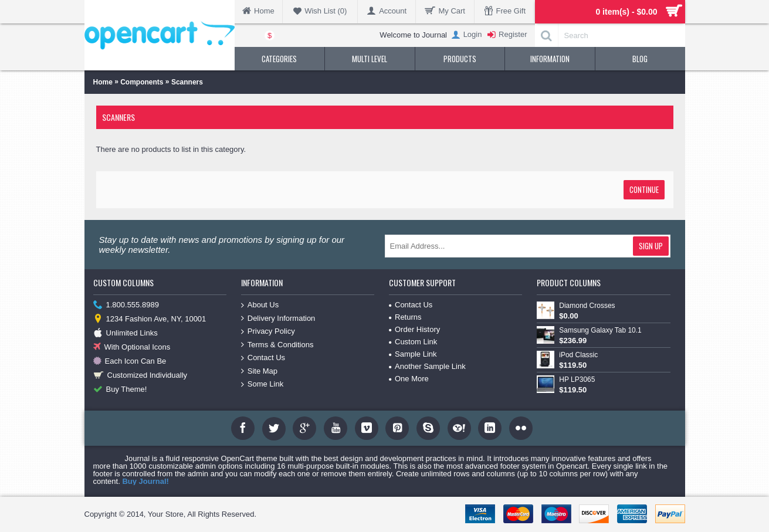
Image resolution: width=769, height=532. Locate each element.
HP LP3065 (577, 379)
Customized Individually (140, 376)
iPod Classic (578, 355)
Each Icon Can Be (130, 362)
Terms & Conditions (277, 345)
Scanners (187, 82)
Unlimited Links (126, 333)
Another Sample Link (427, 366)
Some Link (262, 384)
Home (103, 82)
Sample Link (413, 354)
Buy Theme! (120, 390)
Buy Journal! (145, 481)
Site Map (259, 372)
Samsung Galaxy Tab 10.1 (600, 330)
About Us (260, 305)
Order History (414, 329)
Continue (644, 189)
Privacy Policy (268, 332)
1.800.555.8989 (126, 305)
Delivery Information (278, 319)
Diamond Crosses (587, 306)
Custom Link (413, 342)
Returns (405, 317)
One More (409, 379)
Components (142, 82)
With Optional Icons (132, 348)
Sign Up (651, 246)
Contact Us (263, 358)
